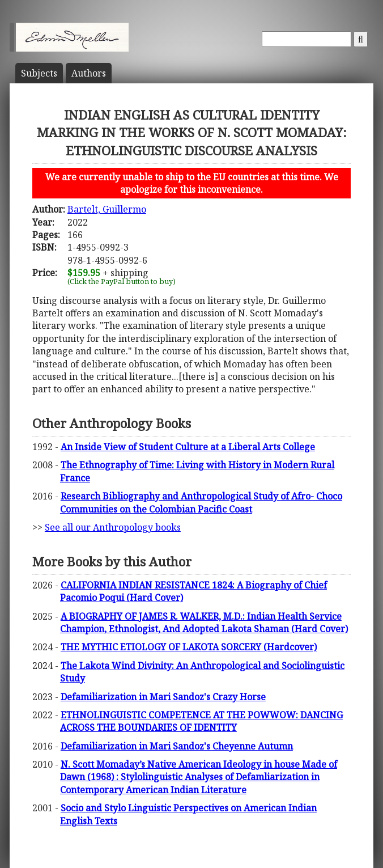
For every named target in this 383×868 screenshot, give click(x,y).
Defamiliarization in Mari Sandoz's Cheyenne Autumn (177, 746)
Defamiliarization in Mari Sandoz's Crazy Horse (163, 697)
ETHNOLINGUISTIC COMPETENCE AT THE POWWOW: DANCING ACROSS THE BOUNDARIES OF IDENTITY (201, 721)
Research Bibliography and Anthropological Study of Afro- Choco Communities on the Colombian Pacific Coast (201, 502)
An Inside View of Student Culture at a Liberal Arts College (188, 447)
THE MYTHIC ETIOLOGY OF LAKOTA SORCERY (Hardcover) (189, 647)
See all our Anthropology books (113, 527)
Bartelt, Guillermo (107, 209)
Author (89, 73)
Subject (39, 73)
